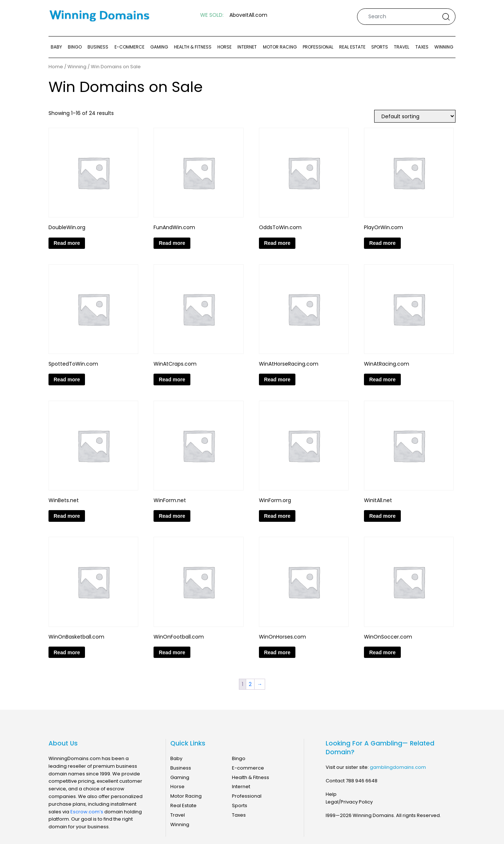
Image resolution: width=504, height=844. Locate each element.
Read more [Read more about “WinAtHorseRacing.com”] (277, 379)
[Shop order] (415, 116)
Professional (318, 47)
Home (56, 67)
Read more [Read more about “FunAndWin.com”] (172, 243)
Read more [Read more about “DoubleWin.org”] (67, 243)
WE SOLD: (212, 15)
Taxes (422, 47)
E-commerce (129, 47)
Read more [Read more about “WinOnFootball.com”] (172, 652)
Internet (247, 47)
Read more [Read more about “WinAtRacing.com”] (382, 379)
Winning (444, 47)
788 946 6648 (362, 781)
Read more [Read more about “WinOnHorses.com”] (277, 652)
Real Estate (352, 47)
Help (331, 794)
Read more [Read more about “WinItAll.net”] (382, 516)
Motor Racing (280, 47)
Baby (56, 47)
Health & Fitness (193, 47)
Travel (402, 47)
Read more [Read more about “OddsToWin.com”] (277, 243)
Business (98, 47)
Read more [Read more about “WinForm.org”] (277, 516)
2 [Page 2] (250, 684)
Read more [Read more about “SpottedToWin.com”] (67, 379)
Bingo (75, 47)
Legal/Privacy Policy (349, 802)
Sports (380, 47)
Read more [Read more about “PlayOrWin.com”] (382, 243)
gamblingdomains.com (398, 767)
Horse (224, 47)
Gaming (159, 47)
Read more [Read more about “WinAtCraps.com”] (172, 379)
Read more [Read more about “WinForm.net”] (172, 516)
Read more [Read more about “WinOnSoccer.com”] (382, 652)
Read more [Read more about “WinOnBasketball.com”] (67, 652)
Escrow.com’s (87, 812)
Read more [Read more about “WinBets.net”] (67, 516)
